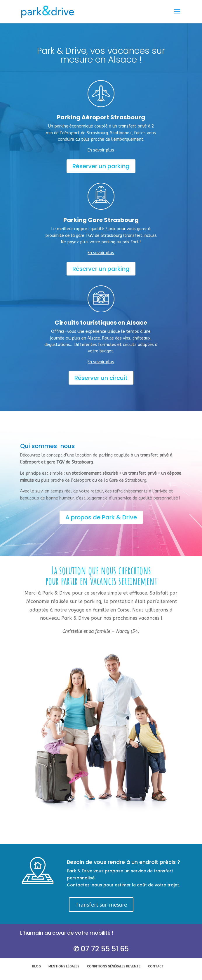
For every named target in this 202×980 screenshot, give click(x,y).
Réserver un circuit (101, 378)
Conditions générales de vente (114, 966)
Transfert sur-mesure (101, 904)
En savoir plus (101, 150)
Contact (156, 966)
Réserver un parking (101, 166)
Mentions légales (64, 966)
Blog (36, 966)
